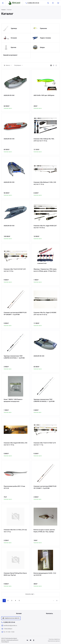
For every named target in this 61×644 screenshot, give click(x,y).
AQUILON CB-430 (9, 226)
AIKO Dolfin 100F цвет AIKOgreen (44, 95)
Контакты (49, 613)
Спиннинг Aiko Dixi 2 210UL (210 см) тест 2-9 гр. (14, 531)
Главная (3, 10)
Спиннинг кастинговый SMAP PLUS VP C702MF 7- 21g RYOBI (44, 487)
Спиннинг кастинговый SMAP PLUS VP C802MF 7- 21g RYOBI (14, 314)
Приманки (43, 28)
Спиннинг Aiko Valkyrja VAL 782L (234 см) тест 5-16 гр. (44, 140)
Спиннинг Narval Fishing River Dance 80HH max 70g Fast (14, 574)
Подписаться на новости (11, 618)
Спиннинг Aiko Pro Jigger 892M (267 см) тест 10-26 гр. (44, 227)
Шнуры (42, 47)
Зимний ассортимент (10, 55)
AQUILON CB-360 (9, 95)
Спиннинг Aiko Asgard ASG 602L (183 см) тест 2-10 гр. (14, 444)
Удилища (14, 28)
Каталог (19, 613)
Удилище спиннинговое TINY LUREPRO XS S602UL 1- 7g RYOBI (44, 400)
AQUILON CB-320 (39, 356)
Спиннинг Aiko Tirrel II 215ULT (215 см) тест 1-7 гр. (45, 444)
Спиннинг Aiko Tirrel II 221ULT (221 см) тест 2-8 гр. (15, 270)
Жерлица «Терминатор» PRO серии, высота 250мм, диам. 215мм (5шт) (43, 271)
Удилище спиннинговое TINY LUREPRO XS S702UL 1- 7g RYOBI (15, 357)
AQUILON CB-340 (9, 139)
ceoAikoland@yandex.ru (10, 626)
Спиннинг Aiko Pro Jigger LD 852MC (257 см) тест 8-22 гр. (45, 314)
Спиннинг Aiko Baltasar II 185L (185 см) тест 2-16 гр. (45, 183)
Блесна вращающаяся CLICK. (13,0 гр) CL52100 (45, 574)
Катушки (14, 38)
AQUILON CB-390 (9, 182)
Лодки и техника (45, 38)
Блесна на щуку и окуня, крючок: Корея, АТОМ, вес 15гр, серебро (45, 531)
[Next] (57, 601)
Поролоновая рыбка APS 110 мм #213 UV (15, 487)
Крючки (13, 47)
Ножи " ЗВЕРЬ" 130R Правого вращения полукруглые (13, 400)
